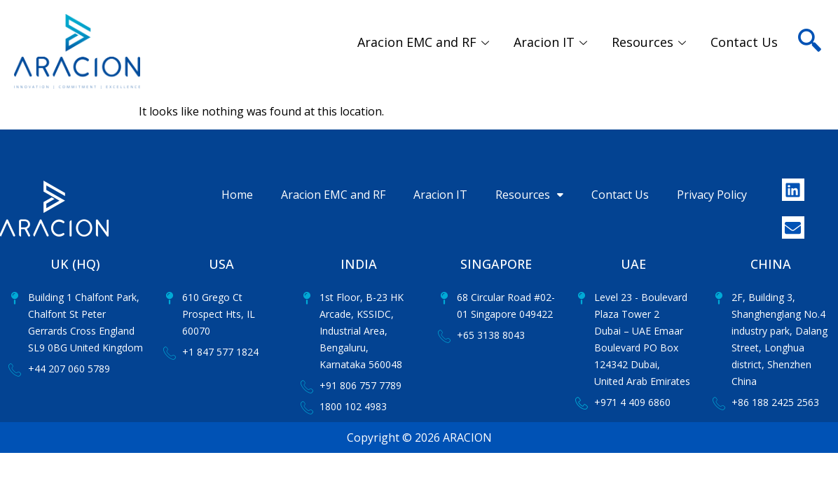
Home (237, 195)
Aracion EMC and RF (425, 42)
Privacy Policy (712, 195)
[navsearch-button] (809, 21)
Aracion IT (552, 42)
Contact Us (744, 42)
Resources (651, 42)
